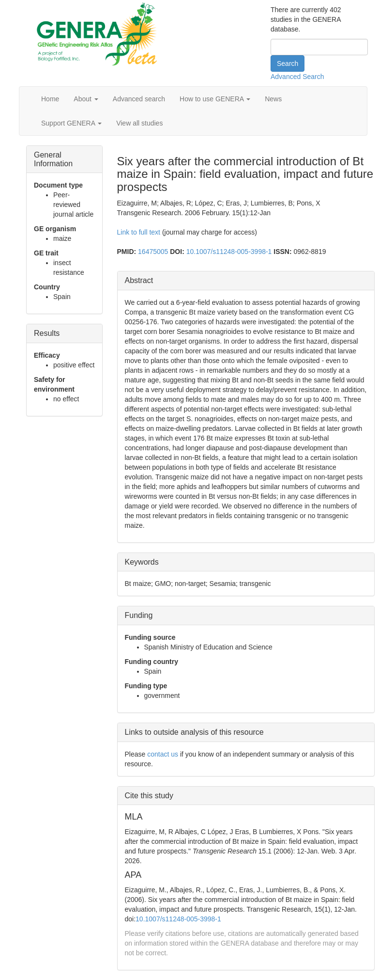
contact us (163, 754)
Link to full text (139, 232)
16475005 (153, 252)
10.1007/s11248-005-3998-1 (229, 252)
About (86, 99)
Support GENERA (71, 123)
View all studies (139, 123)
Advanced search (139, 99)
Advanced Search (297, 77)
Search (288, 63)
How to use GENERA (215, 99)
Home (50, 99)
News (273, 99)
